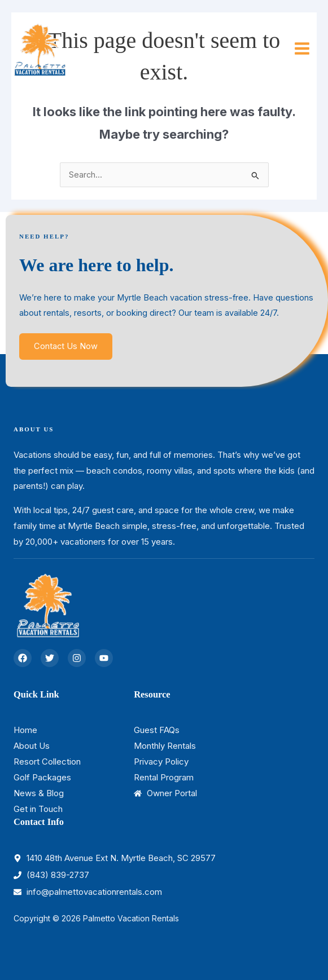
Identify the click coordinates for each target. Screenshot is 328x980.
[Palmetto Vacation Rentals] (40, 48)
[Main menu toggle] (302, 49)
